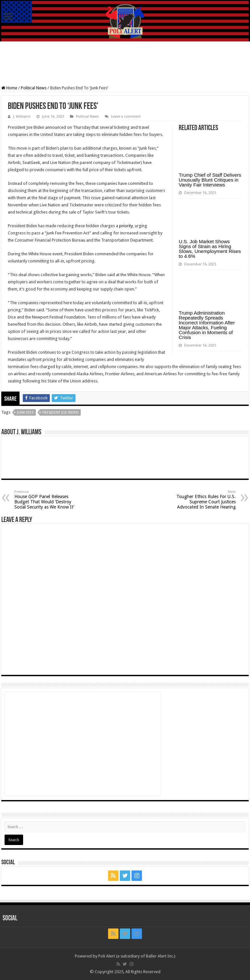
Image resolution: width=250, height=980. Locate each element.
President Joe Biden (60, 413)
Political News (34, 88)
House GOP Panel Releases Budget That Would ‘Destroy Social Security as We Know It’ (48, 500)
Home (9, 88)
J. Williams (22, 117)
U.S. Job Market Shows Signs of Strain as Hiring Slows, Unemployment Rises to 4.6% (210, 249)
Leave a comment (126, 117)
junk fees (25, 413)
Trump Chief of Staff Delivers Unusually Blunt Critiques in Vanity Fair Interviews (210, 180)
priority (126, 226)
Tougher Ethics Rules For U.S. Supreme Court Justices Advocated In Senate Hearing (202, 500)
